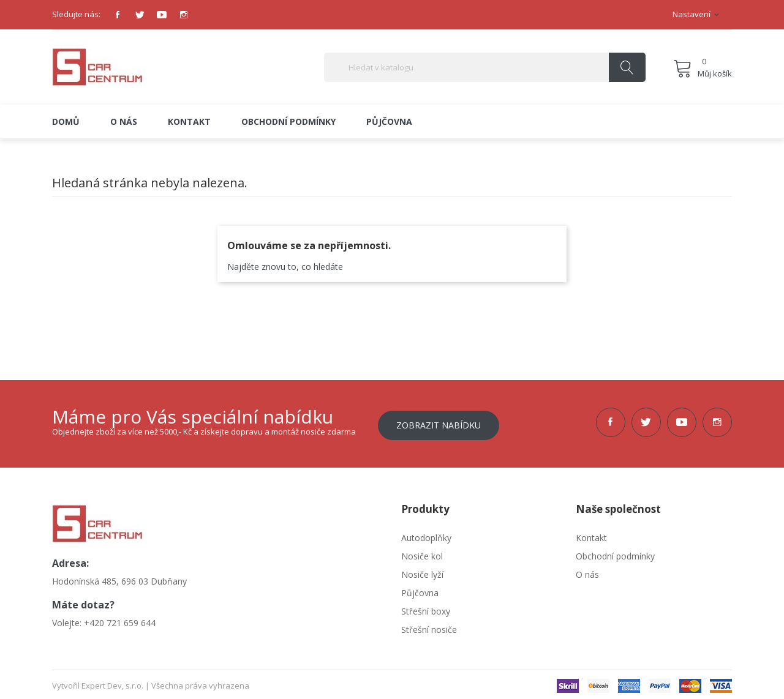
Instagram (184, 15)
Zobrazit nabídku (439, 422)
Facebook (118, 15)
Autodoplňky (426, 535)
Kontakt (591, 535)
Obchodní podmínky (615, 553)
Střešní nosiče (429, 626)
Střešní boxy (426, 608)
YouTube (162, 15)
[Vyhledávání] (485, 67)
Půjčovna (420, 590)
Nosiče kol (422, 553)
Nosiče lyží (422, 571)
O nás (587, 571)
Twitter (140, 15)
